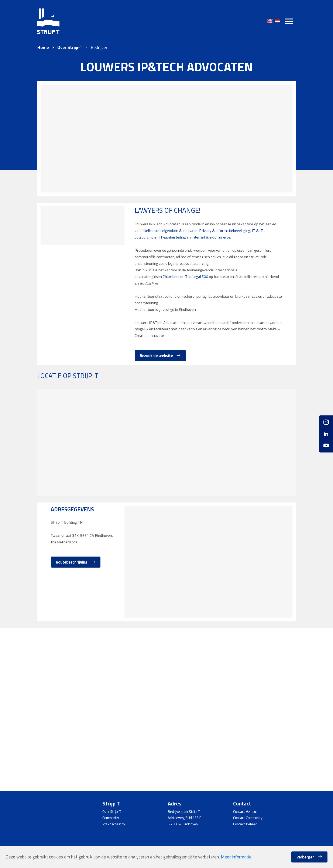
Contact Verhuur (245, 811)
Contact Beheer (245, 824)
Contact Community (248, 818)
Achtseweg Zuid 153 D (185, 818)
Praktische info (114, 824)
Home (43, 47)
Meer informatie (236, 857)
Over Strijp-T (70, 47)
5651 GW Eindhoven (183, 824)
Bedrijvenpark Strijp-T (184, 811)
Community (111, 818)
